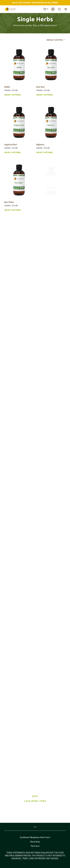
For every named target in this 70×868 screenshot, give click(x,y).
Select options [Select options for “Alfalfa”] (13, 95)
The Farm (35, 846)
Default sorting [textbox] (55, 40)
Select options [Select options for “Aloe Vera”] (45, 95)
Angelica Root (11, 145)
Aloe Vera (40, 87)
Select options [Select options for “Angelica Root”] (13, 153)
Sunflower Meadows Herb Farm (35, 837)
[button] (46, 9)
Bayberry (41, 144)
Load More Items (35, 801)
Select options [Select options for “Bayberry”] (45, 151)
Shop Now (35, 842)
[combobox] (53, 40)
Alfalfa (7, 87)
